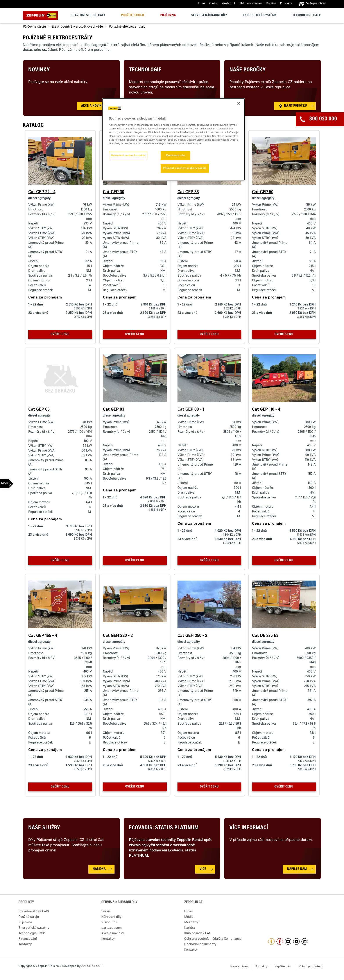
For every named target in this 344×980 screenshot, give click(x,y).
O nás (213, 4)
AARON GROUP (92, 966)
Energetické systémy (260, 16)
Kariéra (271, 4)
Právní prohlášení (310, 967)
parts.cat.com (112, 928)
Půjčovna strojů (34, 27)
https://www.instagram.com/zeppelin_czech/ (288, 941)
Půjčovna (168, 16)
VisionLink (109, 923)
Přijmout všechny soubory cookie (185, 168)
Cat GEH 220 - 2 (118, 636)
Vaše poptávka (316, 4)
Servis (106, 912)
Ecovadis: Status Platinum (164, 828)
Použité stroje (133, 16)
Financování (28, 939)
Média (189, 917)
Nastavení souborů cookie (128, 156)
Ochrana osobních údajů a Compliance (213, 939)
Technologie (145, 70)
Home (201, 4)
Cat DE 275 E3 (265, 636)
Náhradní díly (111, 917)
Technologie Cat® (307, 16)
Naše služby (44, 828)
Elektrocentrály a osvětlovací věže (77, 27)
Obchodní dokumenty (200, 945)
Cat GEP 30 (114, 192)
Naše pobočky (248, 70)
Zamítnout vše (175, 156)
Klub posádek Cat (197, 934)
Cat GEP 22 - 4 (42, 192)
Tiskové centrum (251, 4)
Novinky (39, 70)
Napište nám (283, 967)
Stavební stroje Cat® (89, 16)
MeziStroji (192, 923)
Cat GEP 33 (188, 192)
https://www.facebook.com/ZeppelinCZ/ (271, 941)
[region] (174, 139)
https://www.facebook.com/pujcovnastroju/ (280, 941)
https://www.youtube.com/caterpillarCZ (296, 941)
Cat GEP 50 (263, 192)
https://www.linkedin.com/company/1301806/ (305, 941)
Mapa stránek (239, 967)
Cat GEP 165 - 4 (43, 636)
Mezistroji (228, 4)
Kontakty (286, 4)
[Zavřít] (239, 103)
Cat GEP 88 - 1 (191, 410)
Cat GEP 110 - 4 (266, 410)
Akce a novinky (113, 934)
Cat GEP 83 (114, 410)
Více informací (249, 828)
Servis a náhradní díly (209, 16)
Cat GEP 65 (39, 410)
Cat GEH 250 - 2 (192, 636)
